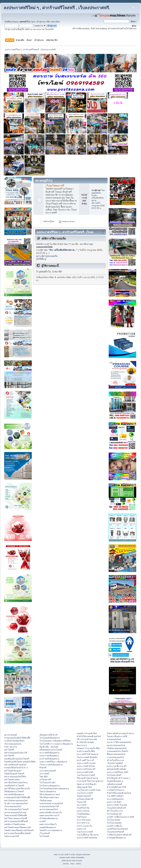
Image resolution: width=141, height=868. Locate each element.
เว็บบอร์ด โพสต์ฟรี (115, 763)
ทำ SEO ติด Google (85, 742)
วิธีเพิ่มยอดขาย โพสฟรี (14, 791)
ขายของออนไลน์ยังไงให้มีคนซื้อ (17, 738)
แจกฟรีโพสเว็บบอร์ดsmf (117, 829)
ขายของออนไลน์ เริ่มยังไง (117, 751)
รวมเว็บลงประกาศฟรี (86, 775)
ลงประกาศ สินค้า (114, 802)
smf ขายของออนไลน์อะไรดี (16, 753)
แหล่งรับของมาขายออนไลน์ (51, 803)
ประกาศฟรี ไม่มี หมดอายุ (87, 754)
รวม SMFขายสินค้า (115, 796)
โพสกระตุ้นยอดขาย (48, 791)
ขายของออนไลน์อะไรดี (49, 806)
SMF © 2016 (70, 854)
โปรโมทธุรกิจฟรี (114, 775)
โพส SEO (44, 777)
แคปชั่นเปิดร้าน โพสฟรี (14, 786)
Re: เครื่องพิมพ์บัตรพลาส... (98, 198)
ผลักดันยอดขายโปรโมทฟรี (51, 750)
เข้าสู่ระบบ (41, 22)
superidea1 (96, 193)
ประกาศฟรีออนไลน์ (115, 799)
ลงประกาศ (81, 829)
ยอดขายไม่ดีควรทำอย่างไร (51, 812)
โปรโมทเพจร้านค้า (48, 782)
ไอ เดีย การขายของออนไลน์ (16, 803)
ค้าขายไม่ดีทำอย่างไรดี (116, 787)
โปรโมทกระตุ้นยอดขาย (49, 786)
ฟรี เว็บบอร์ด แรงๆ (115, 811)
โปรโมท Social (113, 820)
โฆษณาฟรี (81, 802)
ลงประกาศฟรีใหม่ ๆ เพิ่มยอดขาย (53, 762)
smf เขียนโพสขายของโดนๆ (16, 782)
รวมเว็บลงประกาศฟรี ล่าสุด (89, 790)
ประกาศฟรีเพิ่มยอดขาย (49, 753)
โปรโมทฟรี (44, 836)
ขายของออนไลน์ (114, 739)
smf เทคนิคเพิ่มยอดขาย (14, 794)
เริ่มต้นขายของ (46, 800)
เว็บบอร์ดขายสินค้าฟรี (116, 808)
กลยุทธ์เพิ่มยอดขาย (48, 827)
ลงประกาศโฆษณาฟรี (86, 769)
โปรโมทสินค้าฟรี (114, 814)
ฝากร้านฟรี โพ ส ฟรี (85, 760)
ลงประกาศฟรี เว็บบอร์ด (117, 805)
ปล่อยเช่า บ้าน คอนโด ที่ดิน (88, 748)
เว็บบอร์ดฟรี (45, 833)
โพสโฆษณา (82, 817)
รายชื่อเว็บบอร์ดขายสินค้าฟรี (119, 835)
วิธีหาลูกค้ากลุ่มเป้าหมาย (87, 778)
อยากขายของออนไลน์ (49, 809)
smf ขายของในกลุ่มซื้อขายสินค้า (18, 833)
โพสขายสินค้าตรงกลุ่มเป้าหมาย (120, 733)
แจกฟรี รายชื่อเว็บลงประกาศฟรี (120, 817)
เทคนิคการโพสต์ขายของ (15, 824)
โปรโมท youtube (114, 823)
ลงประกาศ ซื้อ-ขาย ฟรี (116, 766)
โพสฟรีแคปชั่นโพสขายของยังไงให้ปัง (20, 762)
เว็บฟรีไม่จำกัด (83, 808)
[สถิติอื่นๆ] (41, 259)
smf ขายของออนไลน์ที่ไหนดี (16, 821)
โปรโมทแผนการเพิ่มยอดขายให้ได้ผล (55, 741)
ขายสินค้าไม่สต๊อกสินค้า (14, 741)
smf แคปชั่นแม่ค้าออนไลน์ (15, 765)
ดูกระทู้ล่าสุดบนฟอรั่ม (47, 256)
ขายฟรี (43, 821)
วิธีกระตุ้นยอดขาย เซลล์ (50, 794)
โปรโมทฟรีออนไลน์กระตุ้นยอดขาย (54, 789)
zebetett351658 (44, 247)
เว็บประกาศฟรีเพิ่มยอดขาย (51, 765)
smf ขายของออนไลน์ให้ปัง (15, 777)
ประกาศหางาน (83, 823)
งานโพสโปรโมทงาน (116, 790)
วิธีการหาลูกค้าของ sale (87, 739)
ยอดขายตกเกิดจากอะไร (49, 815)
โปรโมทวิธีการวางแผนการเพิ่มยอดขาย (56, 744)
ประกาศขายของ (84, 820)
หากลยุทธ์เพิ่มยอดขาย (116, 838)
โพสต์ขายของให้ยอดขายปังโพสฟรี (19, 830)
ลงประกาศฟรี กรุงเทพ (86, 763)
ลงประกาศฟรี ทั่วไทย (86, 766)
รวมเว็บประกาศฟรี (85, 793)
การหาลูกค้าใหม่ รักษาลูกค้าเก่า (90, 781)
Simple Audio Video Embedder (72, 857)
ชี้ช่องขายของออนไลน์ (116, 754)
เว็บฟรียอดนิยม (83, 814)
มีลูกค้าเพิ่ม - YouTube (49, 747)
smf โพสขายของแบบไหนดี (16, 818)
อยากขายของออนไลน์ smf (15, 812)
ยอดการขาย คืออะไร (48, 824)
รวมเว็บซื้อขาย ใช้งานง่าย (88, 835)
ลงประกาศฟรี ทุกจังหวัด (87, 838)
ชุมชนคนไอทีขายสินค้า (117, 769)
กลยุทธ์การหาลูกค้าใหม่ (87, 733)
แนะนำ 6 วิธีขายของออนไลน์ (119, 742)
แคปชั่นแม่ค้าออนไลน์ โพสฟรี (17, 759)
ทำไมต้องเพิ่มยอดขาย (49, 818)
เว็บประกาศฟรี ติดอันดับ (87, 757)
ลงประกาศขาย (83, 811)
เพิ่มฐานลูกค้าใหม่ (84, 787)
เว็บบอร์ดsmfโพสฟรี (115, 832)
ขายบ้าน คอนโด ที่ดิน (86, 751)
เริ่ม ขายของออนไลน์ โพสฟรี (16, 809)
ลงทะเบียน (55, 22)
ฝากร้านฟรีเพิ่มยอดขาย (49, 759)
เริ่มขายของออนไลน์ (13, 744)
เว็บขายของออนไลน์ (13, 806)
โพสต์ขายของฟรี (84, 796)
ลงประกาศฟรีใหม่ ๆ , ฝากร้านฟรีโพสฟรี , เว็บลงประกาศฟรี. (57, 8)
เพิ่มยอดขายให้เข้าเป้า (49, 735)
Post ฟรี (43, 768)
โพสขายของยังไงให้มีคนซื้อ (16, 815)
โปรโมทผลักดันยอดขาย (50, 738)
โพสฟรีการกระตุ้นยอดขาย (51, 830)
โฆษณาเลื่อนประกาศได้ (117, 736)
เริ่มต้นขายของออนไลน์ (117, 748)
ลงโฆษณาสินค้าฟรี (85, 799)
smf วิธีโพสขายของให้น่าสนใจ (17, 789)
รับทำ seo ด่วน (11, 747)
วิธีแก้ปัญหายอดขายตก (49, 797)
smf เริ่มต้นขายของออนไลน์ (16, 800)
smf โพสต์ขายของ (12, 780)
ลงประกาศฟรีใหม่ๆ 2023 (117, 772)
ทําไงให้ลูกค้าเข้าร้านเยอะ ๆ (119, 778)
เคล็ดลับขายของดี (114, 784)
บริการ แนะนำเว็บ (84, 826)
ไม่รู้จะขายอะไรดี (11, 836)
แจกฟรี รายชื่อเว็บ (115, 826)
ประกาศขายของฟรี (48, 771)
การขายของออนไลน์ (115, 757)
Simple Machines (83, 854)
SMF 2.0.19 (59, 854)
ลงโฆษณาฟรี (45, 780)
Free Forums (77, 861)
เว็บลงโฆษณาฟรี (55, 186)
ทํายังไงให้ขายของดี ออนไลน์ (89, 736)
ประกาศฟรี (44, 774)
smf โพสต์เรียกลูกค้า (13, 771)
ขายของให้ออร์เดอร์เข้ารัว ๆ (16, 768)
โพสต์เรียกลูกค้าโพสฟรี (14, 774)
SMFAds (65, 861)
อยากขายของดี (10, 735)
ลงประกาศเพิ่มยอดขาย (49, 756)
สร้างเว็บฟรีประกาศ (115, 760)
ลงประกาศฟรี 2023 (85, 772)
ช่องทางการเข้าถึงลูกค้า (87, 784)
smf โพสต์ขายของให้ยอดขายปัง (18, 827)
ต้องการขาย (82, 745)
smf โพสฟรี (9, 750)
